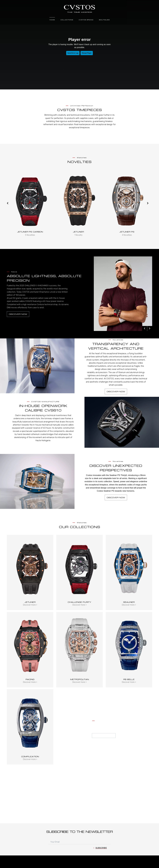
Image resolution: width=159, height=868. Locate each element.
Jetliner (126, 232)
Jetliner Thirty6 (29, 232)
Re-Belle (129, 679)
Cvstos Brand (86, 20)
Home (52, 20)
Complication (30, 757)
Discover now (18, 314)
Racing (30, 679)
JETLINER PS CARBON (78, 232)
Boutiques (104, 20)
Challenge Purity (79, 602)
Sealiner (129, 602)
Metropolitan (79, 679)
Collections (67, 20)
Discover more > (30, 605)
